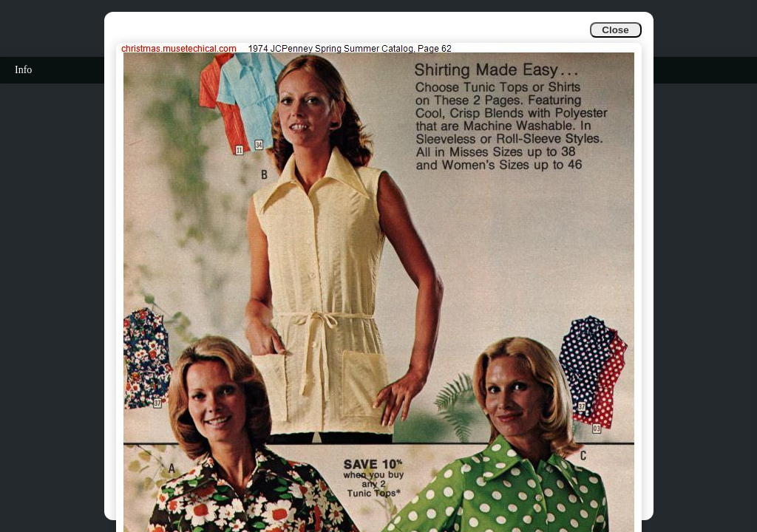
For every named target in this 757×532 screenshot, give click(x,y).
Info (23, 70)
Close (615, 30)
